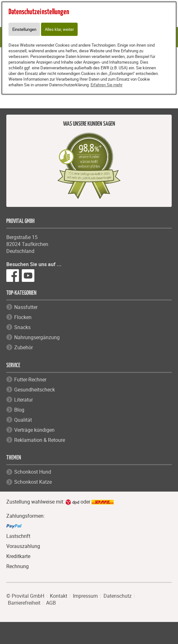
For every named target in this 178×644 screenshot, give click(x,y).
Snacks (22, 327)
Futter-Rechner (30, 379)
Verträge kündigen (34, 430)
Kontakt (59, 596)
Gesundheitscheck (35, 390)
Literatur (24, 400)
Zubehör (24, 347)
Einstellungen (24, 29)
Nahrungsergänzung (37, 337)
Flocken (23, 317)
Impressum (85, 596)
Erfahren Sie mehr (107, 85)
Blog (19, 410)
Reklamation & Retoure (40, 440)
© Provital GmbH (25, 596)
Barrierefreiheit (24, 603)
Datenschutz (118, 596)
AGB (51, 603)
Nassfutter (26, 307)
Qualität (23, 420)
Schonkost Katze (33, 482)
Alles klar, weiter (59, 29)
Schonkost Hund (33, 472)
